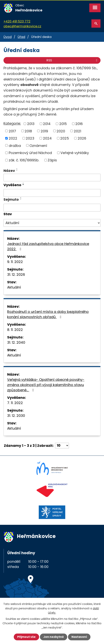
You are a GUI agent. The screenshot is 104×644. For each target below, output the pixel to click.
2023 (30, 138)
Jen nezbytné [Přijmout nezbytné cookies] (54, 637)
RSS (73, 60)
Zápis (52, 160)
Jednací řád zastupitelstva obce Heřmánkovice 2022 (48, 246)
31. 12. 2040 (16, 342)
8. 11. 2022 (15, 330)
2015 (63, 124)
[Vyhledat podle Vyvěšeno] (52, 193)
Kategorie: (12, 123)
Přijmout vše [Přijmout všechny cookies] (26, 637)
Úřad (21, 37)
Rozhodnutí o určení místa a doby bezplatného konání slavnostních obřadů (48, 314)
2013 (31, 124)
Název (9, 171)
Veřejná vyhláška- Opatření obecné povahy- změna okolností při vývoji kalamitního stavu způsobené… (46, 385)
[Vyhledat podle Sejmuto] (52, 208)
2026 (82, 138)
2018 (28, 131)
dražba (15, 145)
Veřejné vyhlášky (75, 153)
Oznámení (38, 145)
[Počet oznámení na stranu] (62, 446)
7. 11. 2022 (15, 403)
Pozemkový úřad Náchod (30, 153)
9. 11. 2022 (15, 262)
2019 (44, 131)
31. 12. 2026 (16, 274)
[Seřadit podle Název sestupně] (17, 170)
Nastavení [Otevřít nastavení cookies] (79, 637)
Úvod (8, 37)
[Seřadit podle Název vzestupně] (17, 169)
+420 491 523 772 (17, 21)
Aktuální (14, 287)
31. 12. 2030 (16, 416)
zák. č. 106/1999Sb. (24, 160)
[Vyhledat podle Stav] (52, 223)
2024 (47, 138)
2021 (77, 131)
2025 (65, 138)
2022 (13, 138)
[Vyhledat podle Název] (52, 178)
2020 (61, 131)
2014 (47, 124)
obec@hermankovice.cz (22, 26)
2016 (79, 124)
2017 (12, 131)
